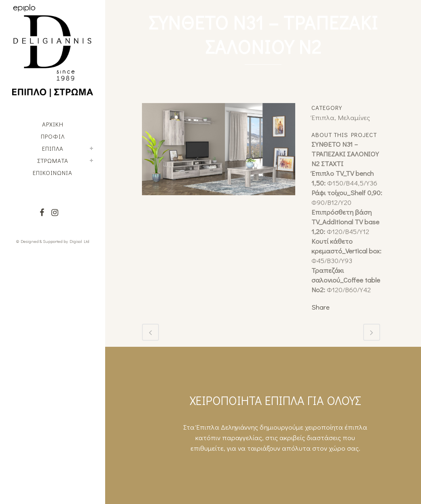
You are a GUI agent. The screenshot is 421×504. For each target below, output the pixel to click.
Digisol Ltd (79, 241)
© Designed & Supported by (42, 241)
